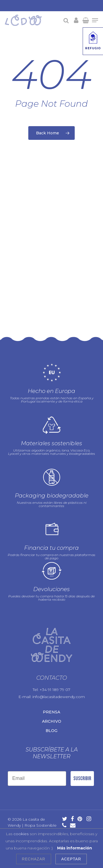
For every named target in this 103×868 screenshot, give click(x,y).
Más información (75, 848)
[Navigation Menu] (95, 20)
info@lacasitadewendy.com (59, 694)
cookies (21, 834)
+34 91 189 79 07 (55, 687)
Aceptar (71, 859)
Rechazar (34, 859)
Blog (51, 728)
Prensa (51, 709)
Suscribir (82, 776)
